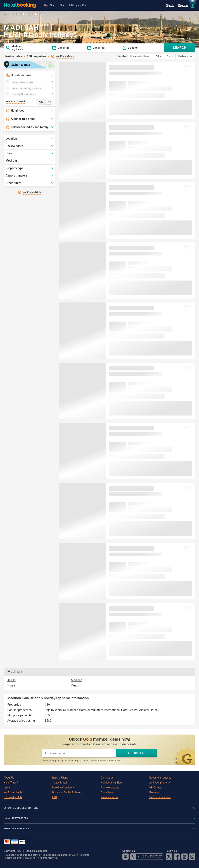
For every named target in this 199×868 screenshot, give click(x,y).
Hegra (11, 685)
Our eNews (107, 793)
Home (7, 14)
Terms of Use (86, 761)
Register (183, 5)
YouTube (184, 857)
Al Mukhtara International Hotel (108, 710)
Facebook (177, 857)
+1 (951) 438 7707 (146, 857)
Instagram (192, 857)
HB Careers (156, 788)
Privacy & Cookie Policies (110, 761)
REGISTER (136, 753)
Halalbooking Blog (111, 783)
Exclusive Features (160, 797)
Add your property (160, 783)
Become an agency (160, 778)
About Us (9, 778)
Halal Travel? (11, 783)
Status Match (60, 783)
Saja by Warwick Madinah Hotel (65, 710)
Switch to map (18, 65)
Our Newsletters (110, 788)
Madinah (15, 672)
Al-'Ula (12, 680)
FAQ (55, 797)
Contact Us (107, 778)
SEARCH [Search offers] (180, 48)
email (125, 857)
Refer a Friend (60, 778)
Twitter (169, 857)
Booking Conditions (63, 788)
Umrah (7, 788)
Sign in (170, 5)
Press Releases (110, 797)
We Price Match (13, 793)
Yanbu (75, 685)
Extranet (154, 793)
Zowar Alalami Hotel (144, 710)
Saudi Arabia (23, 14)
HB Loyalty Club (78, 5)
